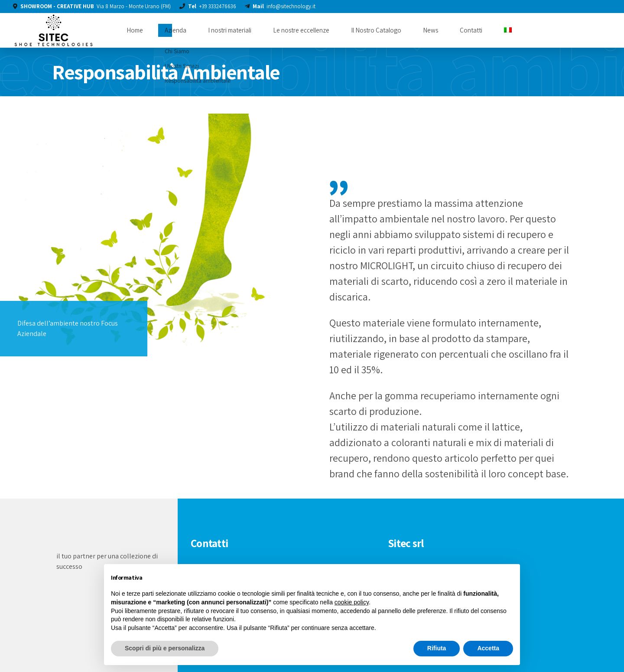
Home (135, 30)
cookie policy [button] (352, 602)
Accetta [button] (488, 648)
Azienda (175, 30)
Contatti (471, 30)
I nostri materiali (230, 30)
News (431, 30)
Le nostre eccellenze (301, 30)
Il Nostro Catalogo (376, 30)
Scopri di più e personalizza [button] (165, 648)
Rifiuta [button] (437, 648)
